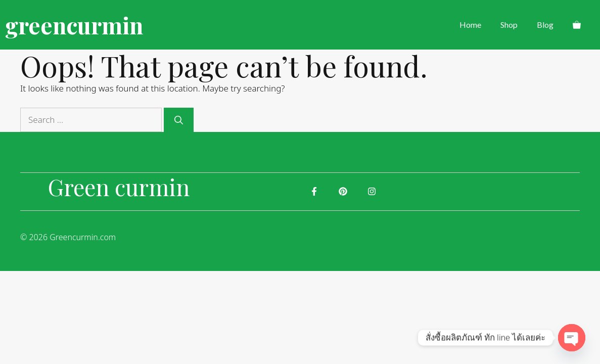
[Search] (179, 120)
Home (470, 25)
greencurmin (74, 25)
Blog (545, 25)
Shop (509, 25)
